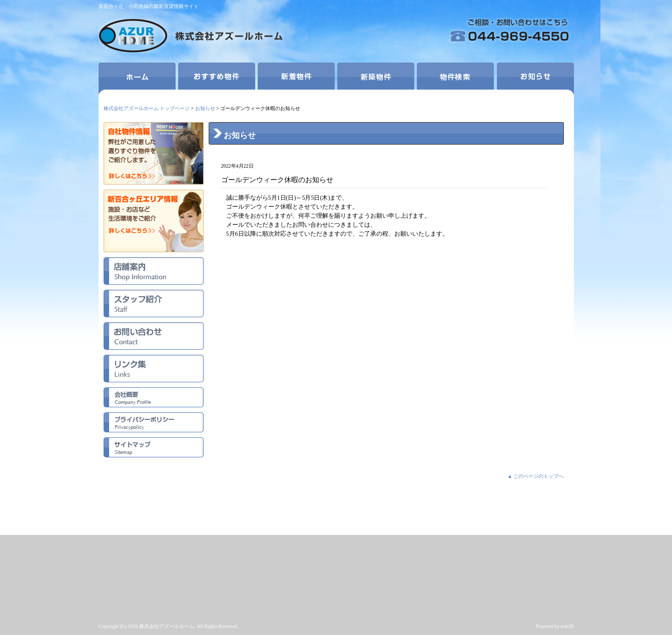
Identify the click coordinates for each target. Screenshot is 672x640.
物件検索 (455, 79)
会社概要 (154, 397)
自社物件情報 (154, 153)
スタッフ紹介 (154, 303)
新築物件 (376, 79)
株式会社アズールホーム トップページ (147, 108)
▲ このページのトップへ (535, 476)
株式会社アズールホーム (191, 37)
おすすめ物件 (217, 79)
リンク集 (154, 369)
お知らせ (535, 79)
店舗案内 (154, 271)
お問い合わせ (154, 336)
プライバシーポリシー (154, 422)
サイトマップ (154, 447)
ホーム (137, 79)
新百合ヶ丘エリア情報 (154, 221)
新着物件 (296, 79)
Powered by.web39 (554, 626)
